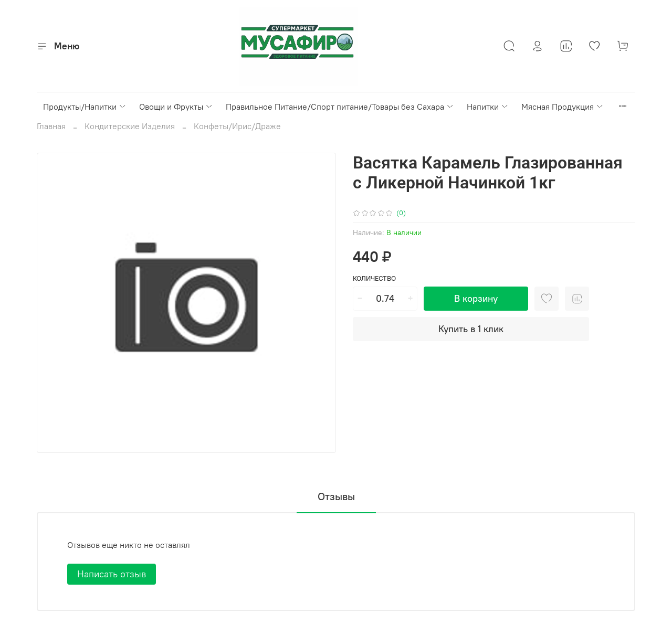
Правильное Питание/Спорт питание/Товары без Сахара (340, 107)
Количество (374, 278)
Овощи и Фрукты (176, 107)
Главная (51, 126)
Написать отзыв (112, 574)
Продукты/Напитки (85, 107)
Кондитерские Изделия (130, 126)
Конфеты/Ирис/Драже (237, 126)
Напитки (488, 107)
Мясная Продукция (563, 107)
